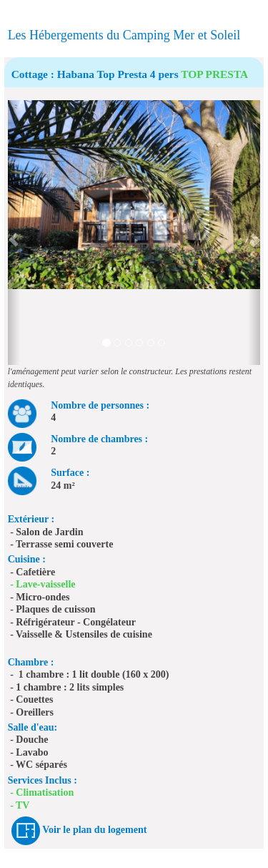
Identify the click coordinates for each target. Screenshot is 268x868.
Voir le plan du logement (94, 830)
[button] (14, 233)
